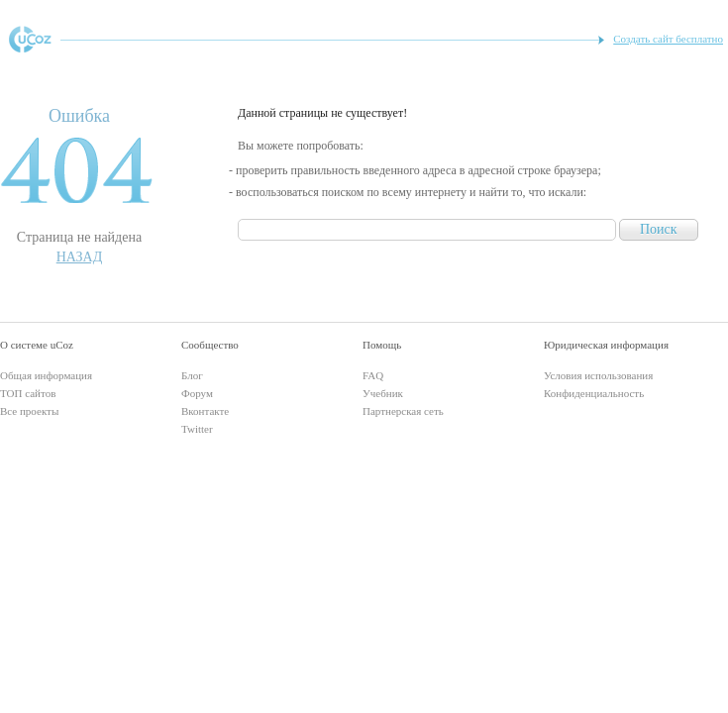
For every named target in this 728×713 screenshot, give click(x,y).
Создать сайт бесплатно (668, 39)
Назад (80, 257)
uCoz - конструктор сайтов (30, 39)
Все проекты (29, 411)
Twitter (197, 429)
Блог (192, 375)
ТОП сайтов (28, 393)
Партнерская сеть (403, 411)
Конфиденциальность (594, 393)
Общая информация (46, 375)
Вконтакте (205, 411)
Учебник (383, 393)
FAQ (373, 375)
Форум (197, 393)
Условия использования (598, 375)
